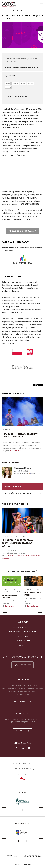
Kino (5, 589)
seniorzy (30, 83)
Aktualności (12, 11)
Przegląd (25, 59)
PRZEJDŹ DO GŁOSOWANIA (22, 231)
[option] (22, 35)
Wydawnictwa (23, 636)
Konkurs (16, 59)
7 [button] (28, 810)
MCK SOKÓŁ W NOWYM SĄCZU (22, 763)
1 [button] (12, 810)
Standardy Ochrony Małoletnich (22, 632)
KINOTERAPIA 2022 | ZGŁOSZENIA (10, 596)
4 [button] (20, 810)
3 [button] (17, 810)
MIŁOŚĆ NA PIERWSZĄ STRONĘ (33, 594)
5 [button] (22, 810)
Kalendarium (22, 11)
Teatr (9, 59)
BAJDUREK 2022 (15, 451)
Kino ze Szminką (33, 606)
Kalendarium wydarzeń (23, 571)
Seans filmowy (15, 592)
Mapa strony (22, 774)
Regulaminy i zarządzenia (23, 641)
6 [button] (25, 810)
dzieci (8, 83)
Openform (27, 864)
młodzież (15, 83)
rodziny (8, 87)
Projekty (22, 646)
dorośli (23, 83)
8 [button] (30, 810)
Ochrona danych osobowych (23, 769)
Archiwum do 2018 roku (22, 627)
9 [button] (33, 810)
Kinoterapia (9, 606)
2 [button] (15, 810)
